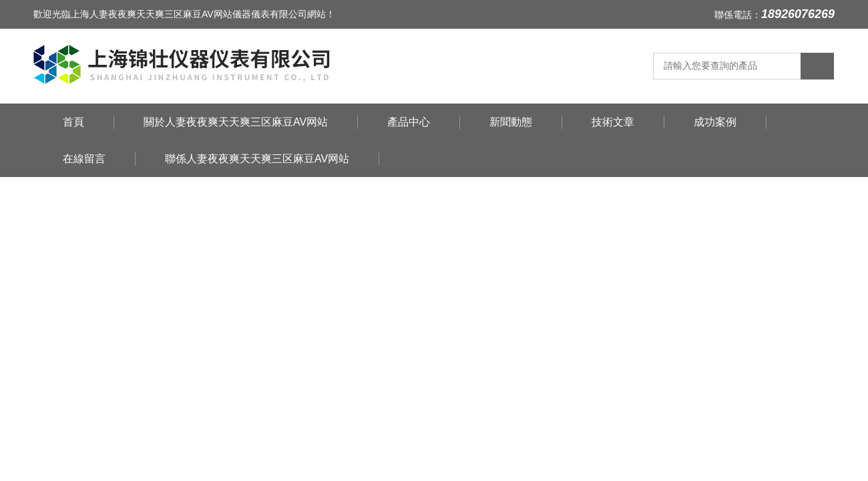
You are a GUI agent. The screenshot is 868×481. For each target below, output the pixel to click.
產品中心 (409, 122)
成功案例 (715, 122)
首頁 (73, 122)
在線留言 (84, 159)
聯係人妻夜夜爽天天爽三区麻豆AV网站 (257, 159)
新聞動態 (511, 122)
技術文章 (613, 122)
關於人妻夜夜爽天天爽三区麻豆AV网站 (236, 122)
